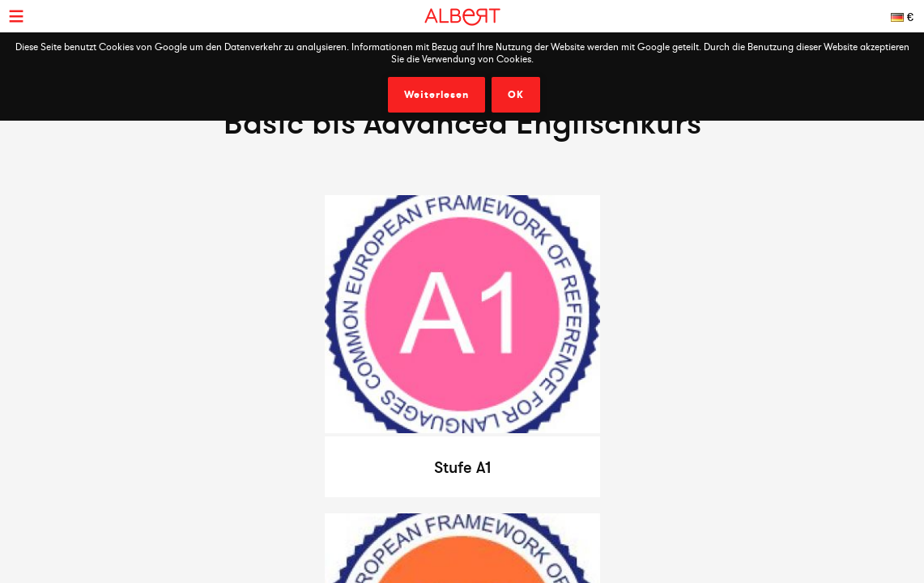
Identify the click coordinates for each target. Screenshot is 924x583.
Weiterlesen (436, 95)
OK (516, 95)
